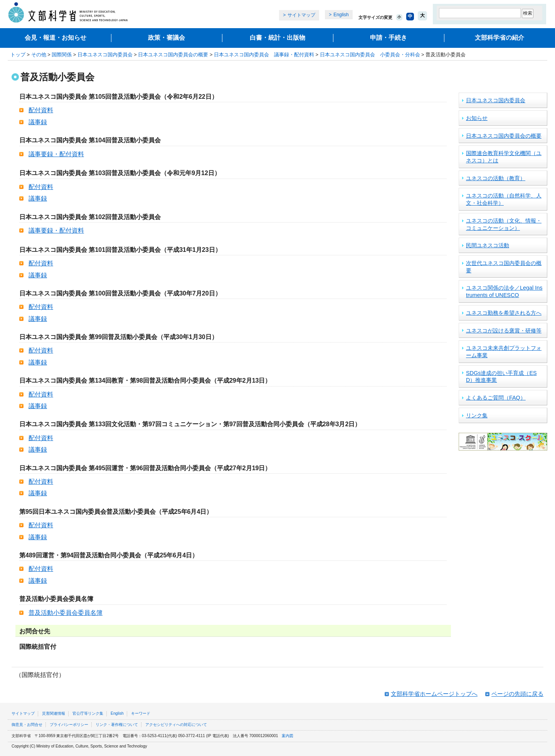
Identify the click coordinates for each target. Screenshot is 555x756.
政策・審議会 (166, 38)
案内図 (288, 736)
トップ (18, 55)
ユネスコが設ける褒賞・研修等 (504, 331)
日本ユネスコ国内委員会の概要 (173, 55)
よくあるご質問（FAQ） (496, 398)
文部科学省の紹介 (499, 38)
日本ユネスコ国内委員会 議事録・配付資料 (264, 55)
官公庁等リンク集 (88, 713)
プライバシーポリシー (69, 725)
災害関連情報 (54, 713)
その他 (39, 55)
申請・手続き (388, 38)
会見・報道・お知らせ (55, 38)
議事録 (38, 122)
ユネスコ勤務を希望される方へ (504, 313)
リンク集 (477, 415)
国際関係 (62, 55)
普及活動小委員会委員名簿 (66, 613)
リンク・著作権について (117, 725)
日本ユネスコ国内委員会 (105, 55)
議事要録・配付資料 (56, 154)
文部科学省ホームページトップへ (434, 694)
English (341, 15)
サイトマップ (301, 15)
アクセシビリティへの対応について (176, 725)
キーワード (141, 713)
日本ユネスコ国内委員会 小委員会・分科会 (370, 55)
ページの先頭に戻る (517, 694)
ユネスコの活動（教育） (496, 178)
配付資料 (41, 110)
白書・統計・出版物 (277, 38)
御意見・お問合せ (27, 725)
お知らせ (477, 118)
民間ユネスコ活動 (488, 245)
